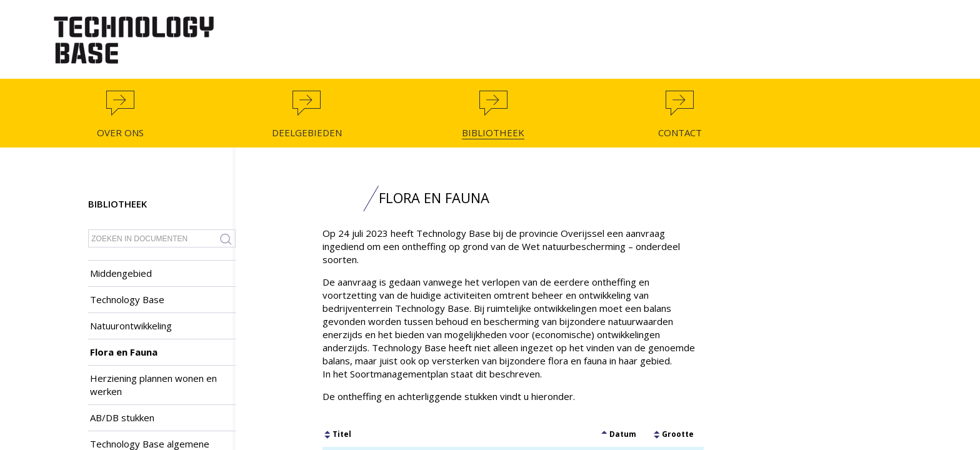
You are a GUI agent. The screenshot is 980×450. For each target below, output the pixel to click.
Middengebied (121, 273)
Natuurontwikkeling (131, 326)
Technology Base (127, 299)
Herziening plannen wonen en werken (153, 385)
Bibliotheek (117, 204)
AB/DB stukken (122, 417)
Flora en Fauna (124, 352)
